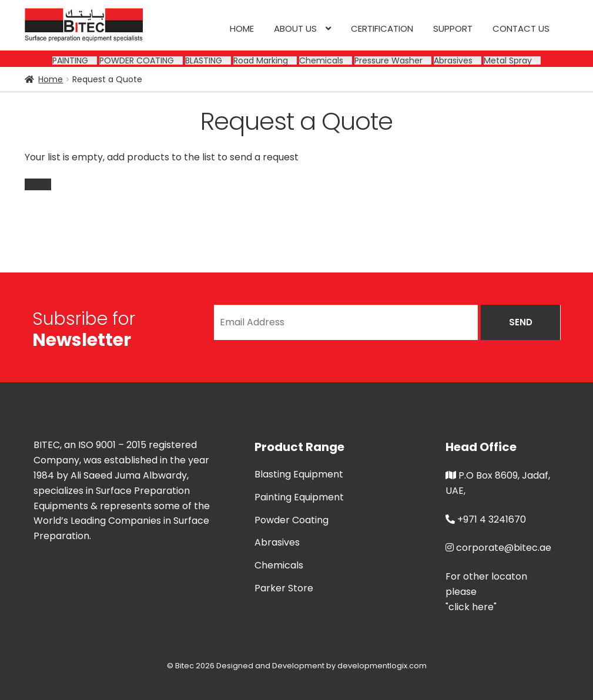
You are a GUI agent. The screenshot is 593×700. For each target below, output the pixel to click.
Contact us (521, 28)
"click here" (471, 607)
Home (242, 28)
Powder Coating (292, 520)
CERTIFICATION (382, 28)
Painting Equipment (299, 497)
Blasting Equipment (299, 474)
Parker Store (284, 588)
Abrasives (277, 542)
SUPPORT (453, 28)
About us (295, 28)
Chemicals (279, 565)
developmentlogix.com (382, 666)
